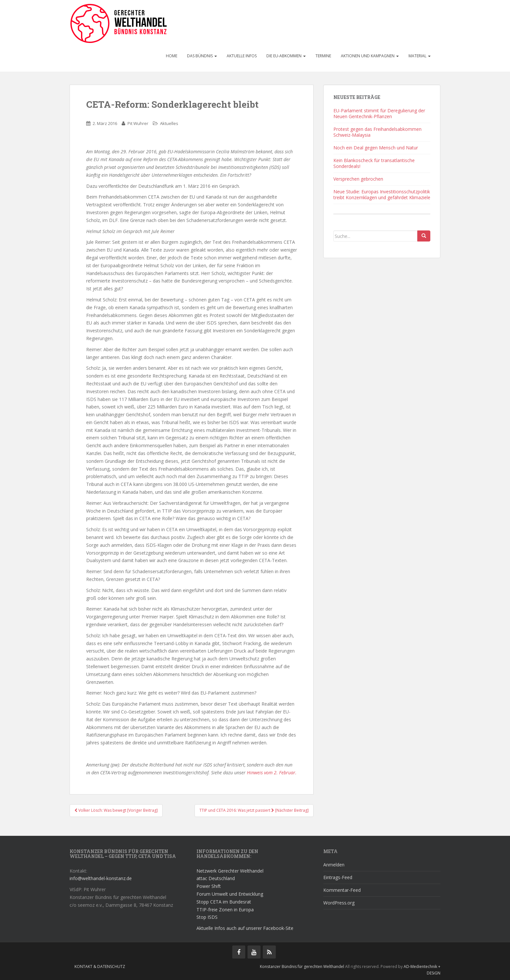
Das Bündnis (202, 56)
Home (172, 56)
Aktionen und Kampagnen (370, 56)
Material (420, 56)
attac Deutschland (216, 878)
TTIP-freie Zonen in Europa (225, 910)
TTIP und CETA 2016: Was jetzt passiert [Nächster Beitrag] (254, 810)
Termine (323, 56)
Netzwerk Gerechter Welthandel (230, 871)
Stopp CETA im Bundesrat (224, 902)
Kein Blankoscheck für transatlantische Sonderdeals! (374, 163)
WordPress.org (339, 903)
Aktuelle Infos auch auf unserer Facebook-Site (245, 928)
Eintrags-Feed (338, 877)
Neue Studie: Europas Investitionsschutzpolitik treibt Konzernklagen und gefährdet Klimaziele (382, 194)
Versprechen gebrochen (358, 179)
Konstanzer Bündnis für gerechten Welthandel (302, 966)
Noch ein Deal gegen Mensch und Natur (376, 148)
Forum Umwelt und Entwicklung (230, 894)
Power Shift (209, 886)
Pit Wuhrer (138, 123)
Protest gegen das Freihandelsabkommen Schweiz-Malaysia (377, 132)
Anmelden (334, 865)
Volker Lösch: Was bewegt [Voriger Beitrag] (116, 810)
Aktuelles (169, 123)
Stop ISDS (207, 917)
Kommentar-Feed (342, 890)
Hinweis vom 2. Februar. (272, 773)
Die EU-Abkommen (286, 56)
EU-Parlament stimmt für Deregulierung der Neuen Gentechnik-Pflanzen (379, 113)
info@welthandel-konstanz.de (101, 878)
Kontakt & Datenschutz (100, 966)
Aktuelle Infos (242, 56)
